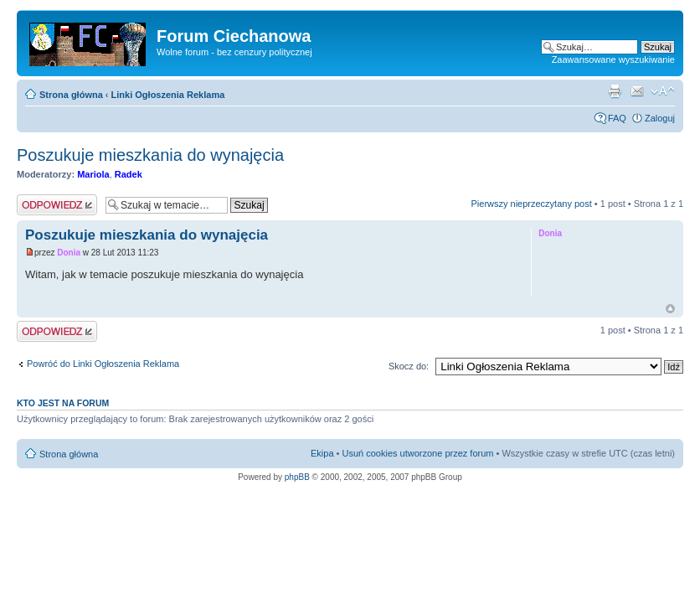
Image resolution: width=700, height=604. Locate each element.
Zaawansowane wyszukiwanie (613, 59)
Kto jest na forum (63, 403)
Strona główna (71, 95)
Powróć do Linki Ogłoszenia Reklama (103, 364)
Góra (670, 309)
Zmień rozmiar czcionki (663, 91)
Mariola (93, 174)
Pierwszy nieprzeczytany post (531, 204)
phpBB (297, 477)
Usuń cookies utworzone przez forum (417, 453)
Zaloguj (660, 118)
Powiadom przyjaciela (637, 91)
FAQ (617, 118)
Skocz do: (409, 366)
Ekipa (322, 453)
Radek (129, 174)
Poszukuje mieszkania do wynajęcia (150, 155)
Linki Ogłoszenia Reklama (168, 95)
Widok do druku (615, 91)
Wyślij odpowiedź (57, 205)
